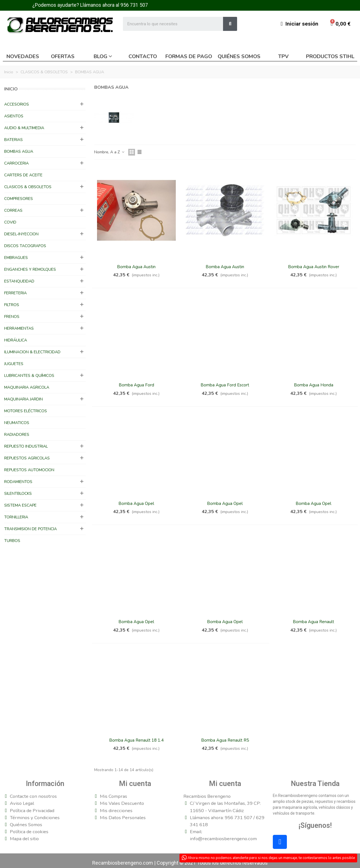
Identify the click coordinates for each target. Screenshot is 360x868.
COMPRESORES (19, 199)
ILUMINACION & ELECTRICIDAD (32, 352)
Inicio (11, 89)
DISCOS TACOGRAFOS (25, 246)
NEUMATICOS (17, 423)
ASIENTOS (14, 116)
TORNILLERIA (16, 517)
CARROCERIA (16, 163)
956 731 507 (134, 5)
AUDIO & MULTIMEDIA (24, 128)
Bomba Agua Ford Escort (225, 385)
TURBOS (12, 541)
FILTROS (12, 305)
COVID (10, 222)
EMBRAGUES (16, 258)
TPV (283, 56)
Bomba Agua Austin (136, 267)
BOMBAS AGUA (19, 151)
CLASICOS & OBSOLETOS (28, 187)
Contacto (143, 56)
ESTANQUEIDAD (19, 281)
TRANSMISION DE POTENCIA (31, 529)
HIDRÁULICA (16, 340)
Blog (101, 56)
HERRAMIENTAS (19, 328)
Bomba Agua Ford (136, 385)
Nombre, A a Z (110, 152)
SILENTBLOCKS (18, 494)
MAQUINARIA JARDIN (23, 399)
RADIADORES (17, 435)
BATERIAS (13, 140)
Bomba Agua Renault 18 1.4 (136, 740)
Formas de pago (189, 56)
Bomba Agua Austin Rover (314, 267)
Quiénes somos (239, 56)
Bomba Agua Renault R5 (225, 740)
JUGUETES (14, 364)
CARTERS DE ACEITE (23, 175)
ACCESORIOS (17, 104)
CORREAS (13, 210)
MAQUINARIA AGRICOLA (27, 387)
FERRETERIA (15, 293)
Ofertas (63, 56)
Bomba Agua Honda (314, 385)
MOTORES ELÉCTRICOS (26, 411)
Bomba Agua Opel (136, 504)
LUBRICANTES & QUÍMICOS (29, 376)
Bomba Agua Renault (313, 622)
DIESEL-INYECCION (21, 234)
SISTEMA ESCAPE (20, 505)
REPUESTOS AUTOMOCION (29, 470)
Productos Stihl (330, 56)
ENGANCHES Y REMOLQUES (30, 269)
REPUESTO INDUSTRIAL (26, 446)
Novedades (23, 56)
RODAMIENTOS (18, 482)
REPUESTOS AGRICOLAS (27, 458)
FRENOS (12, 317)
